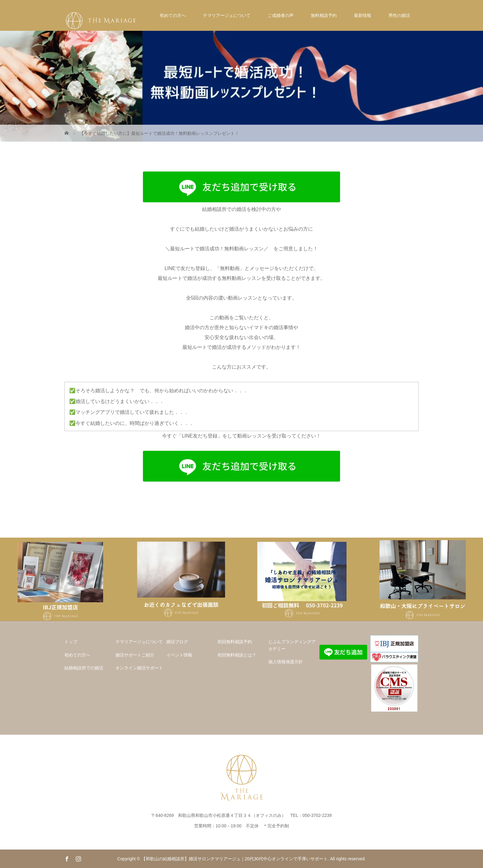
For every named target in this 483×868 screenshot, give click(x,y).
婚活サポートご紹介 (135, 655)
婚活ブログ (177, 642)
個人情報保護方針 (286, 662)
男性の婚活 (399, 15)
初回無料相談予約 (235, 642)
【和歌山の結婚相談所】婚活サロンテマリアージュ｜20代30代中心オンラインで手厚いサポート (235, 859)
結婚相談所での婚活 (84, 668)
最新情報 (363, 15)
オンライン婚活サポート (139, 668)
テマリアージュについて (227, 15)
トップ (71, 642)
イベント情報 (179, 655)
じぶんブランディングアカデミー (292, 645)
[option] (60, 579)
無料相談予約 (324, 15)
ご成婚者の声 (281, 15)
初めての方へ (173, 15)
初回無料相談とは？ (237, 655)
